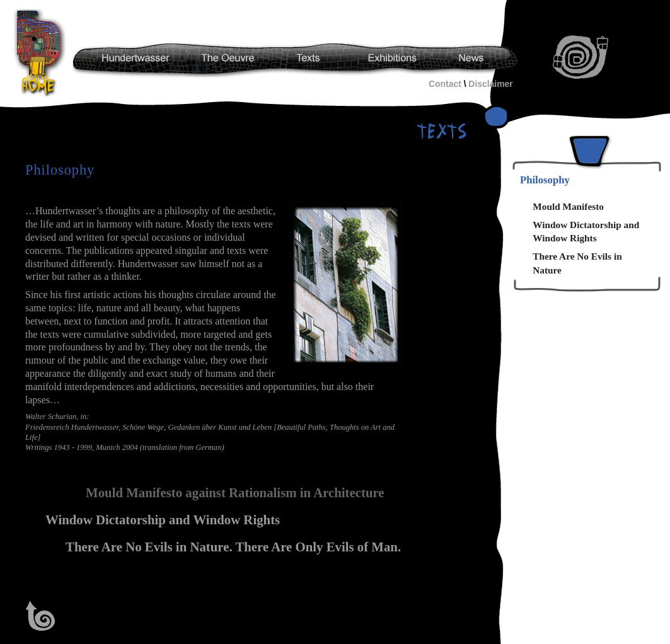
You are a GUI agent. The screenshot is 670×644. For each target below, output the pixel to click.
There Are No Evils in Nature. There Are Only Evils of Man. (233, 547)
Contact (445, 84)
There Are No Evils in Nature (577, 263)
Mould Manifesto (568, 206)
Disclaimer (490, 84)
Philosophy (545, 180)
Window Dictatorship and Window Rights (163, 520)
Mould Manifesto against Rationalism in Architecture (235, 493)
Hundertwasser (42, 53)
